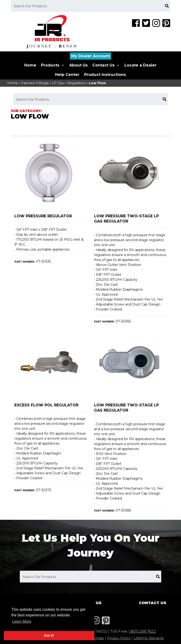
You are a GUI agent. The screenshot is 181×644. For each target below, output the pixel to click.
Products (53, 65)
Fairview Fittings (35, 83)
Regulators (76, 83)
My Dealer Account (90, 56)
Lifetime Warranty (149, 638)
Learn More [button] (22, 621)
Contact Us (106, 65)
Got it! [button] (49, 636)
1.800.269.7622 (142, 631)
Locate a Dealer (140, 65)
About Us (78, 65)
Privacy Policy (119, 638)
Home (30, 65)
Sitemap (97, 638)
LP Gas (58, 83)
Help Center (67, 75)
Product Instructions (105, 75)
